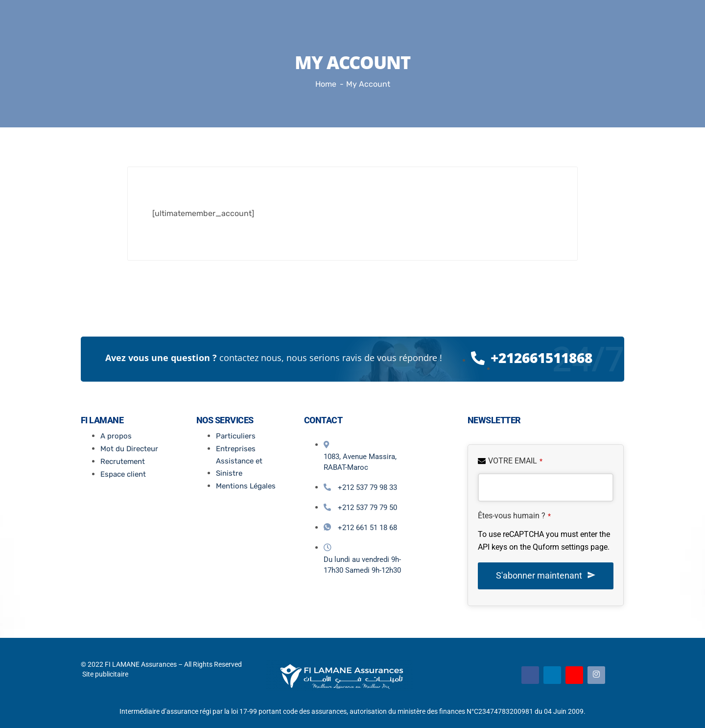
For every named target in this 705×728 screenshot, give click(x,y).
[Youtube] (574, 675)
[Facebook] (530, 675)
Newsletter (494, 420)
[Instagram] (596, 675)
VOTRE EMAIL (515, 461)
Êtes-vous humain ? (514, 516)
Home (326, 84)
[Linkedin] (552, 675)
